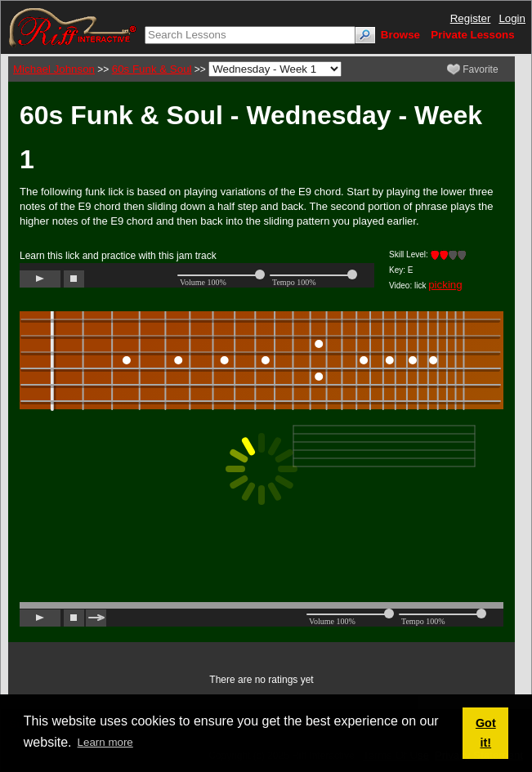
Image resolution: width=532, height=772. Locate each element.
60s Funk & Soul (152, 69)
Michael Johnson (54, 69)
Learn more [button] (105, 742)
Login (512, 18)
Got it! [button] (486, 733)
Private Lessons (472, 35)
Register (471, 18)
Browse (400, 35)
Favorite (473, 69)
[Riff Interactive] (73, 27)
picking (445, 285)
